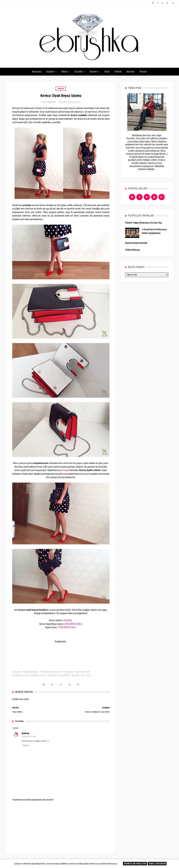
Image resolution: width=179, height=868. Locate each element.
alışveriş (61, 89)
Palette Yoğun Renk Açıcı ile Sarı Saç (144, 223)
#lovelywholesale (31, 672)
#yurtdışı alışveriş (39, 675)
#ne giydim (68, 672)
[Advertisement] (61, 825)
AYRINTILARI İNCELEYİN (135, 864)
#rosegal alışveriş (21, 675)
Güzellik (79, 72)
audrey (25, 733)
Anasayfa (37, 72)
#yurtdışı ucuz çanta (81, 675)
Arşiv (107, 72)
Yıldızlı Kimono (133, 250)
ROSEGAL (68, 620)
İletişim (143, 72)
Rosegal (65, 470)
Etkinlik (118, 72)
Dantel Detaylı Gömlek (136, 243)
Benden (94, 72)
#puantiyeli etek (83, 672)
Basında (131, 72)
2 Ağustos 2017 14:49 (29, 737)
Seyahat (50, 72)
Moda (64, 72)
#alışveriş (17, 672)
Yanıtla (25, 745)
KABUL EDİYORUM (157, 864)
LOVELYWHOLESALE (73, 624)
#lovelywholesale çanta (51, 672)
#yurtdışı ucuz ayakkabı (59, 675)
